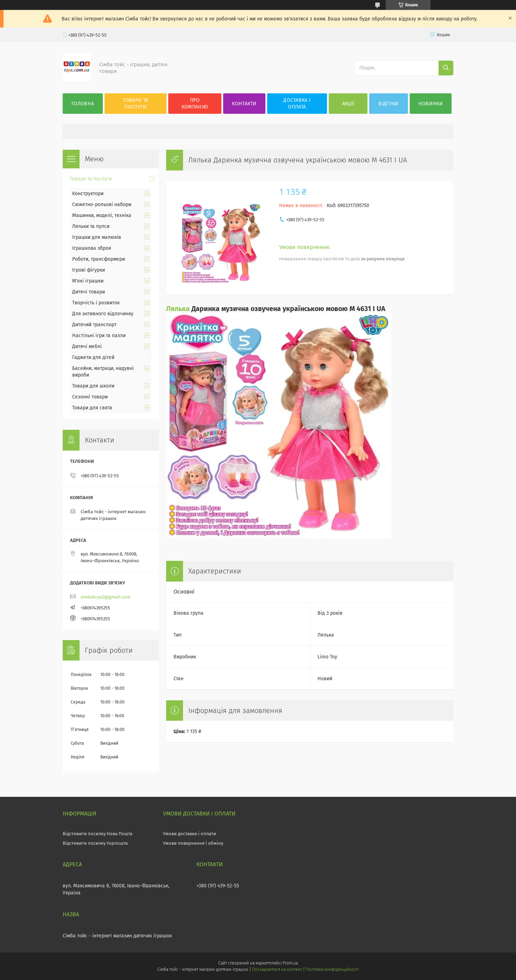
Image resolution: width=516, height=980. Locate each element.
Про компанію (195, 104)
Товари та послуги (136, 104)
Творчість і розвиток (96, 303)
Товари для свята (92, 408)
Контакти (244, 104)
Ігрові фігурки (89, 270)
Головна (83, 104)
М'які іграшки (88, 281)
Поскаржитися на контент (277, 969)
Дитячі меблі (87, 346)
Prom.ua (290, 963)
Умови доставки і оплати (190, 834)
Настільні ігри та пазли (99, 336)
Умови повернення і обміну (193, 843)
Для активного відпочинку (103, 314)
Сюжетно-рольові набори (102, 204)
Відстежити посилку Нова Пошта (97, 834)
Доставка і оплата (297, 104)
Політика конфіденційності (332, 969)
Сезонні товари (90, 397)
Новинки (431, 104)
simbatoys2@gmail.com (105, 597)
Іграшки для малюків (97, 237)
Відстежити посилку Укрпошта (95, 843)
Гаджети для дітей (93, 357)
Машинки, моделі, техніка (102, 215)
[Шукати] (446, 68)
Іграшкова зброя (92, 248)
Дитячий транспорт (94, 325)
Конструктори (88, 194)
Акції (348, 104)
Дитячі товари (89, 292)
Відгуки (388, 104)
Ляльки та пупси (91, 226)
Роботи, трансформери (99, 259)
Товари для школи (93, 386)
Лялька (178, 309)
